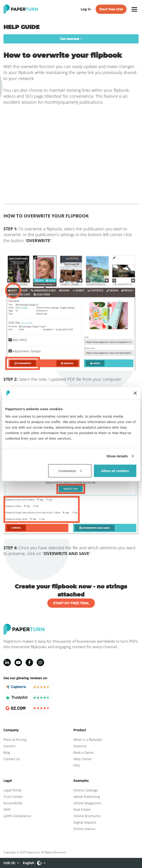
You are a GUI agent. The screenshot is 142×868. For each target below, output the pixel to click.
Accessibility (13, 803)
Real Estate (82, 809)
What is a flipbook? (88, 740)
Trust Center (13, 797)
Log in (86, 9)
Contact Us (12, 759)
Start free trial (111, 9)
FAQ (77, 765)
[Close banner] (135, 393)
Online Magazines (87, 803)
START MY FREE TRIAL (71, 603)
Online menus (84, 829)
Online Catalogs (86, 790)
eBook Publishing (87, 797)
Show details (117, 456)
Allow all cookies (115, 471)
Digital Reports (85, 822)
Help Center (83, 759)
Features (80, 746)
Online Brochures (87, 816)
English (34, 863)
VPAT (7, 809)
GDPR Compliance (17, 816)
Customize (70, 471)
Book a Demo (83, 752)
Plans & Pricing (15, 740)
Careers (9, 746)
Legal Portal (12, 790)
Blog (7, 752)
